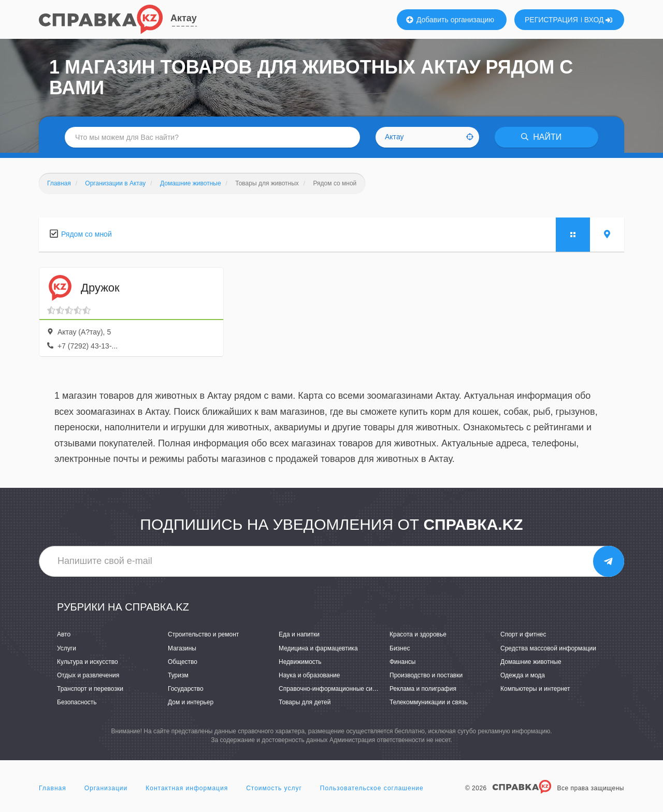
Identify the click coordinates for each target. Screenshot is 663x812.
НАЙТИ (541, 137)
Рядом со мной (87, 234)
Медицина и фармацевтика (318, 648)
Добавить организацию (450, 20)
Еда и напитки (299, 634)
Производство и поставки (426, 675)
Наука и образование (309, 675)
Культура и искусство (88, 662)
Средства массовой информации (548, 648)
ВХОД (599, 20)
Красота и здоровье (418, 634)
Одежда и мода (523, 675)
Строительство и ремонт (203, 634)
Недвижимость (300, 662)
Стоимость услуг (274, 788)
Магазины (182, 648)
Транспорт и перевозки (90, 689)
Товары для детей (305, 702)
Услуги (67, 648)
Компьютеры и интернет (535, 689)
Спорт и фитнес (523, 634)
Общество (183, 662)
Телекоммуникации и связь (429, 702)
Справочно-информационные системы (335, 689)
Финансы (402, 662)
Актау (184, 18)
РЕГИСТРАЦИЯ (551, 20)
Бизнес (400, 648)
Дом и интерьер (191, 702)
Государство (186, 689)
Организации (106, 788)
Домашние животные (531, 662)
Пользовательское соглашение (372, 788)
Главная (53, 788)
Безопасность (77, 702)
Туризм (178, 675)
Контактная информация (187, 788)
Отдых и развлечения (88, 675)
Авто (64, 634)
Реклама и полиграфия (423, 689)
